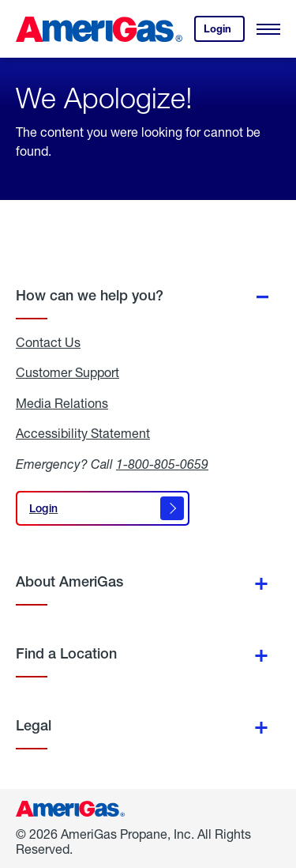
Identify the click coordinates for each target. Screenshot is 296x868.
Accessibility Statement (83, 433)
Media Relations (62, 403)
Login (224, 32)
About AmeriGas (69, 581)
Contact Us (48, 342)
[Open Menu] (268, 29)
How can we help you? (90, 295)
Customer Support (67, 372)
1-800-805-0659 (162, 464)
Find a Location (66, 653)
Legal (34, 725)
